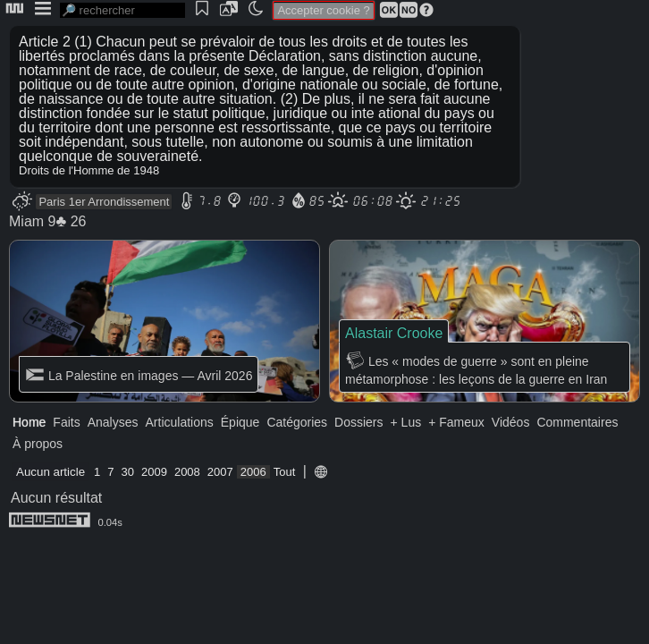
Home (29, 422)
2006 (253, 472)
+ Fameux (456, 422)
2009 (154, 472)
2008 (187, 472)
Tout (285, 472)
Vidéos (511, 422)
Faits (66, 422)
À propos (38, 444)
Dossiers (358, 422)
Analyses (113, 422)
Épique (240, 422)
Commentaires (577, 422)
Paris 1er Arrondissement (104, 202)
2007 (220, 472)
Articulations (180, 422)
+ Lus (406, 422)
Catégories (297, 422)
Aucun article (51, 472)
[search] (122, 10)
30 (128, 472)
